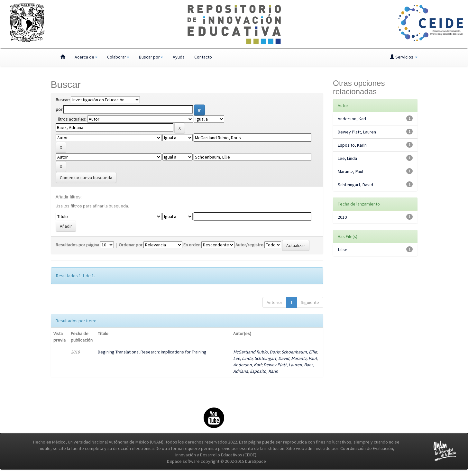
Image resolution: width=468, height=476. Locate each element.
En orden (192, 245)
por (59, 109)
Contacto (203, 57)
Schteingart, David (272, 358)
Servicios (404, 57)
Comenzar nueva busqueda (86, 178)
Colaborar (118, 57)
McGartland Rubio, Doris (256, 352)
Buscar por (151, 57)
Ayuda (179, 57)
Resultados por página (77, 245)
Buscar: (63, 100)
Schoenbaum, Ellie (299, 352)
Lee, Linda (243, 358)
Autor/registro (249, 245)
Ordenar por (131, 245)
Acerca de (86, 57)
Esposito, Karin (264, 371)
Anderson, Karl (247, 365)
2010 (342, 217)
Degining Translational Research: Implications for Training (152, 352)
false (343, 250)
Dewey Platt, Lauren (283, 365)
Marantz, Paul (304, 358)
